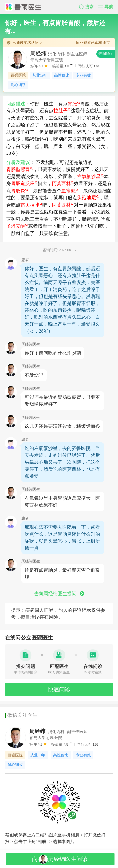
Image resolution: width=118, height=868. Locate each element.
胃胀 (74, 104)
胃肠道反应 (24, 184)
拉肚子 (62, 111)
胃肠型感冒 (20, 169)
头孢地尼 (88, 198)
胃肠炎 (20, 191)
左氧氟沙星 (90, 177)
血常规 (70, 191)
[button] (89, 7)
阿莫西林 (63, 184)
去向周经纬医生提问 (59, 594)
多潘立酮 (17, 226)
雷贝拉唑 (31, 205)
